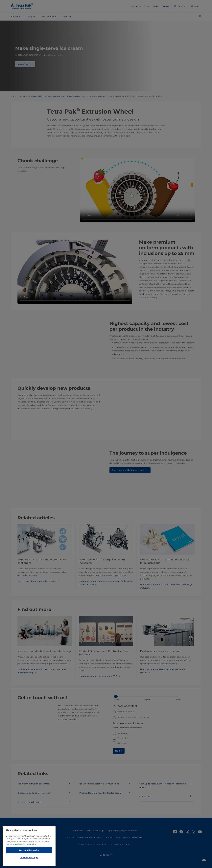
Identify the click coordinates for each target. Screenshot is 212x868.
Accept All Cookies (29, 850)
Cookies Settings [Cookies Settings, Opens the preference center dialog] (29, 858)
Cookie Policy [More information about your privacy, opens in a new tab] (30, 844)
